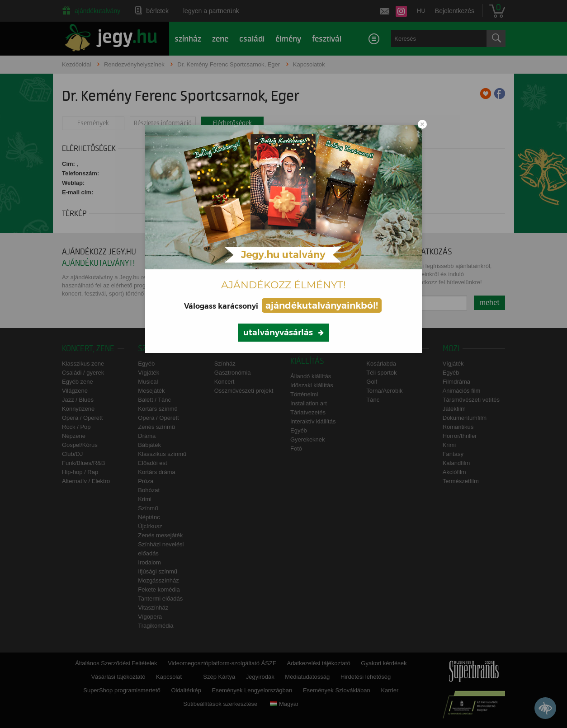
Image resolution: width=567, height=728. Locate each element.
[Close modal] (422, 124)
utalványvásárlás (278, 333)
